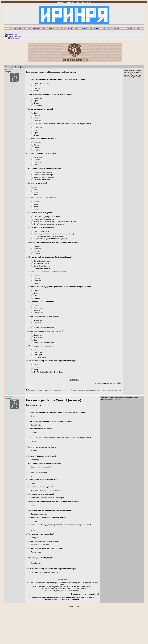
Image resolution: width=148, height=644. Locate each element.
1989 (11, 28)
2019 (133, 28)
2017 (123, 28)
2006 (72, 28)
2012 (100, 28)
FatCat (119, 399)
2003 (58, 28)
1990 (15, 28)
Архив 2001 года (15, 36)
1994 (20, 28)
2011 (95, 28)
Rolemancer (15, 38)
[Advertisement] (74, 626)
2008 (81, 28)
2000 (43, 28)
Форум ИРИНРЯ (13, 34)
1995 (25, 28)
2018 (128, 28)
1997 (29, 28)
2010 (90, 28)
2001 (48, 28)
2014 (109, 28)
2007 (76, 28)
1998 (34, 28)
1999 (39, 28)
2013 (105, 28)
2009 (86, 28)
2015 (114, 28)
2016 (119, 28)
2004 (62, 28)
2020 (137, 28)
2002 (53, 28)
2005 (67, 28)
